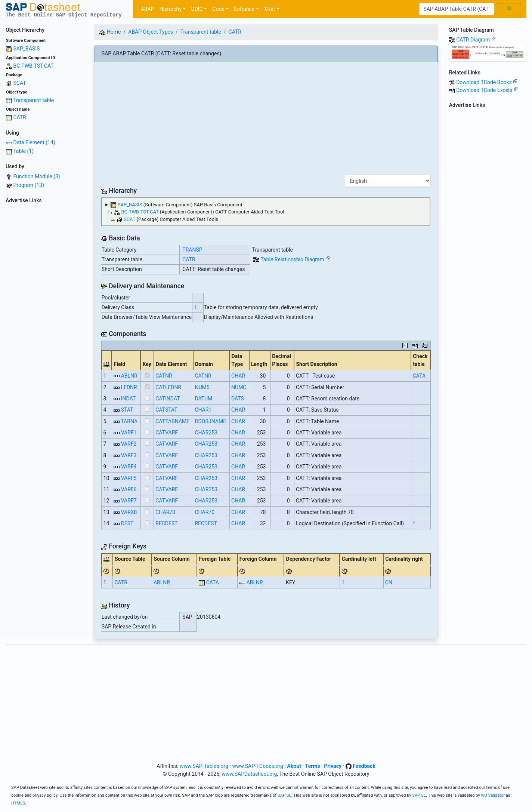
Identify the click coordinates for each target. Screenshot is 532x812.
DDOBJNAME (210, 421)
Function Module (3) (36, 176)
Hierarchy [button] (171, 9)
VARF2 (129, 444)
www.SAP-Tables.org (204, 766)
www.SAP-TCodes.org (258, 766)
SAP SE (284, 795)
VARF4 (129, 467)
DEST (127, 523)
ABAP (148, 9)
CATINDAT (168, 399)
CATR (19, 117)
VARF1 (129, 433)
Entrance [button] (244, 9)
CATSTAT (166, 410)
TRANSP (192, 250)
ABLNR (129, 376)
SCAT (19, 83)
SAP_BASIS (26, 49)
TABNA (129, 421)
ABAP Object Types (151, 32)
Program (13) (29, 185)
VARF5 (129, 478)
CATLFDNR (168, 387)
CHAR (238, 376)
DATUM (203, 399)
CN (389, 582)
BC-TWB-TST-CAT (33, 66)
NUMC (239, 387)
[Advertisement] (44, 319)
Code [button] (218, 9)
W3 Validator (493, 795)
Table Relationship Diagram (295, 259)
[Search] (457, 9)
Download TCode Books (487, 82)
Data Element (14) (34, 142)
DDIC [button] (197, 9)
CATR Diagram (476, 40)
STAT (127, 410)
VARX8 (129, 512)
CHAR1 (203, 410)
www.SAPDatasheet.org (249, 774)
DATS (238, 399)
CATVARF (167, 433)
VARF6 (129, 489)
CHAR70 (165, 512)
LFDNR (129, 387)
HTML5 (18, 803)
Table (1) (23, 151)
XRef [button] (270, 9)
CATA (419, 376)
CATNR (164, 376)
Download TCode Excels (487, 90)
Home (110, 32)
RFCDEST (166, 523)
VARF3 (129, 455)
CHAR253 (206, 433)
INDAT (128, 399)
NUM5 (202, 387)
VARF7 (129, 501)
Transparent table (33, 100)
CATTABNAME (172, 421)
